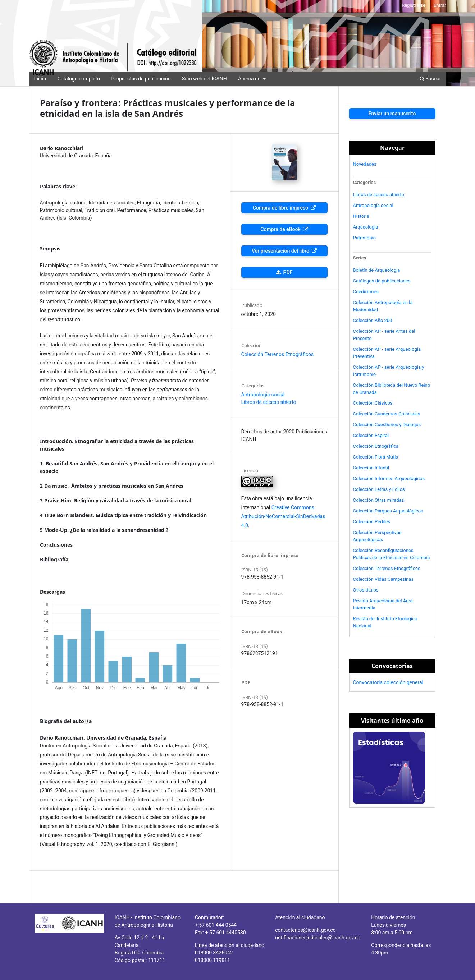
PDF (287, 272)
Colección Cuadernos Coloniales (387, 414)
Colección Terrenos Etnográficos (278, 354)
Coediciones (366, 292)
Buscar (430, 79)
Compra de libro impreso (281, 208)
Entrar (440, 5)
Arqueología (366, 227)
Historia (361, 216)
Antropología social (263, 395)
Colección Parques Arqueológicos (388, 511)
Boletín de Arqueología (377, 270)
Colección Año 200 (373, 320)
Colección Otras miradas (379, 500)
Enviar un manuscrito (392, 114)
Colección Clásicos (373, 403)
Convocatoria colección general (388, 682)
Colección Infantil (371, 468)
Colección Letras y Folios (379, 489)
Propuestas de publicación (141, 79)
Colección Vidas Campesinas (383, 579)
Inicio (40, 79)
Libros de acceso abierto (269, 402)
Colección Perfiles (372, 522)
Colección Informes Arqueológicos (389, 479)
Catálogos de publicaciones (382, 281)
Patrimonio (365, 238)
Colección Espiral (371, 435)
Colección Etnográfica (376, 446)
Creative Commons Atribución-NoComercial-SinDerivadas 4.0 (283, 516)
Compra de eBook (281, 229)
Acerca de (250, 79)
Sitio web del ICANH (204, 79)
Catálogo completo (79, 79)
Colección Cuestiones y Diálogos (387, 425)
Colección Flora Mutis (376, 457)
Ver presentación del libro (281, 251)
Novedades (365, 164)
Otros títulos (366, 590)
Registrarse (414, 5)
